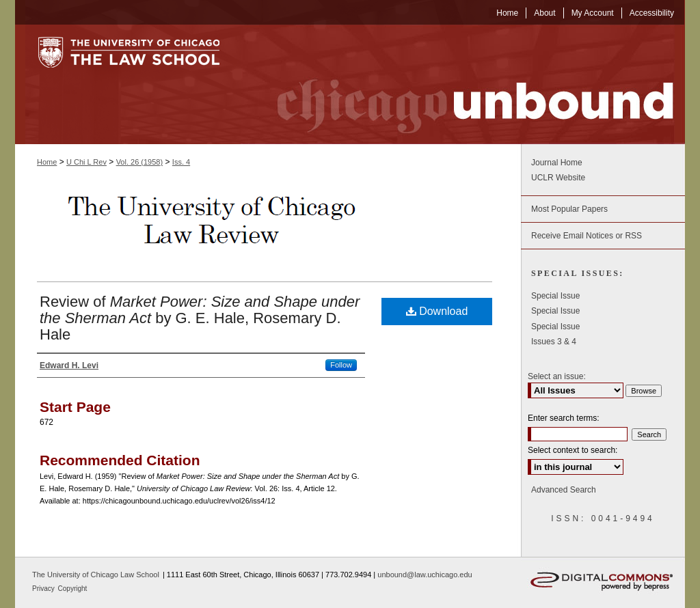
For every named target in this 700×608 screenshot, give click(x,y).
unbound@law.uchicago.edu (425, 575)
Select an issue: (557, 376)
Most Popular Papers (569, 209)
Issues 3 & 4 (554, 342)
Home (47, 162)
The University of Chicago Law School (96, 575)
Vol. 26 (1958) (140, 162)
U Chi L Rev (86, 162)
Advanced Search (564, 490)
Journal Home (557, 163)
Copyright (73, 589)
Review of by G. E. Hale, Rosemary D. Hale (200, 318)
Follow (341, 365)
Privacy (44, 589)
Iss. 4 (181, 162)
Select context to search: (573, 450)
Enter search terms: (564, 418)
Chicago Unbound (463, 84)
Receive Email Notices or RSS (587, 236)
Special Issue (555, 296)
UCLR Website (558, 178)
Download (437, 311)
